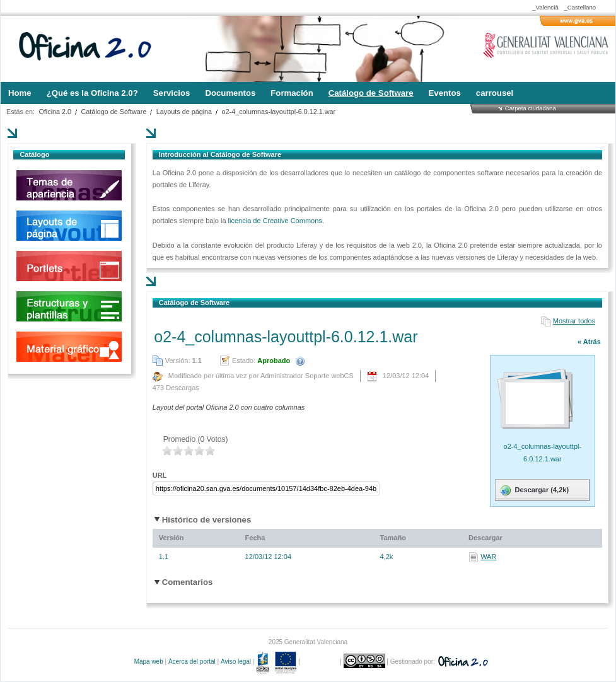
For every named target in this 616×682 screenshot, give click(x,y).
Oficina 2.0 (55, 112)
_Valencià (545, 7)
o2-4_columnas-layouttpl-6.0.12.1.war (279, 112)
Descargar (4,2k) (534, 490)
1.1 (164, 557)
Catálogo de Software (114, 112)
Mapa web (149, 662)
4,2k (387, 557)
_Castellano (580, 7)
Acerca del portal (192, 662)
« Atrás (589, 342)
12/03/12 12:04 (268, 557)
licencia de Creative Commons (275, 221)
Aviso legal (236, 662)
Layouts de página (184, 112)
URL (160, 475)
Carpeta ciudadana (531, 108)
